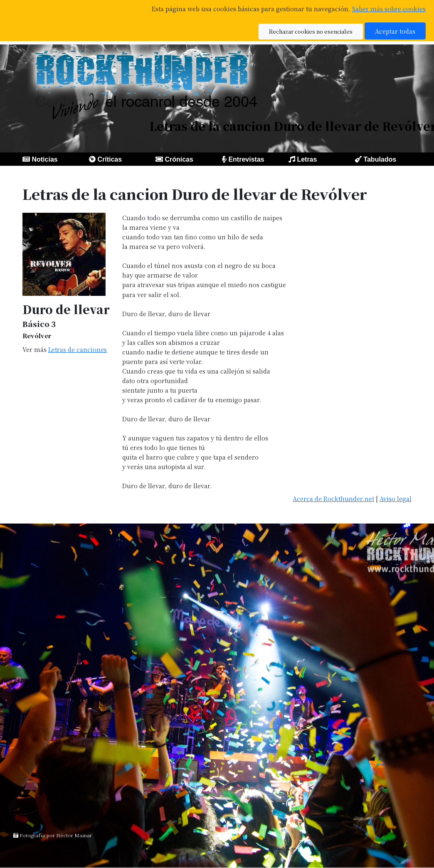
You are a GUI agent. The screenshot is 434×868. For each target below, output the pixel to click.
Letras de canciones (78, 349)
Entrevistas (246, 159)
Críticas (110, 159)
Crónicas (179, 159)
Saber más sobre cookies (389, 9)
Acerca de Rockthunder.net (333, 498)
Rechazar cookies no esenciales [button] (311, 31)
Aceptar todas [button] (395, 31)
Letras (307, 159)
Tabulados (380, 159)
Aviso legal (396, 498)
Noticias (44, 159)
